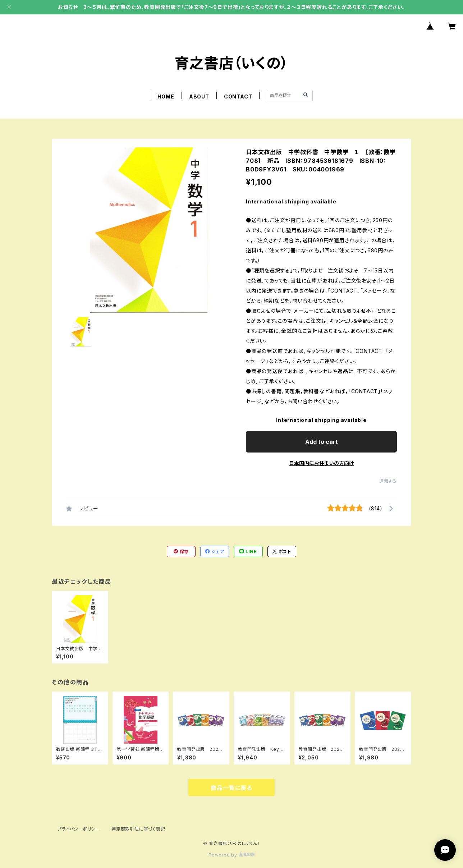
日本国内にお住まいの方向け (321, 463)
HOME (166, 97)
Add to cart (322, 442)
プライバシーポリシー (79, 829)
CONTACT (238, 97)
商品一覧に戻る (232, 788)
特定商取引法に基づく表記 (138, 829)
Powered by (232, 855)
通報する (388, 481)
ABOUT (199, 97)
